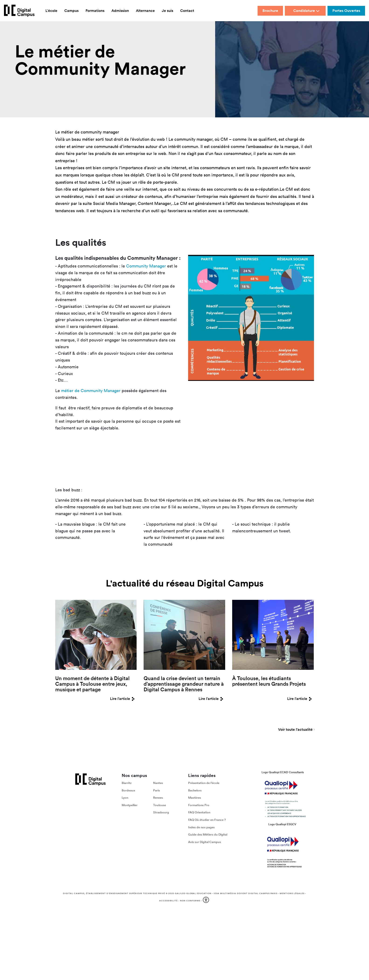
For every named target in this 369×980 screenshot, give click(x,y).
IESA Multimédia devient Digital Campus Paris (246, 893)
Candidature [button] (306, 11)
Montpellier (130, 805)
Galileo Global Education (193, 893)
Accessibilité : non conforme (180, 901)
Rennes (158, 798)
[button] (206, 901)
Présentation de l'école (204, 783)
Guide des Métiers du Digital (208, 834)
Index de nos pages (201, 827)
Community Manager (146, 266)
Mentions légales (292, 893)
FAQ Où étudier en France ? (207, 820)
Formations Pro (199, 805)
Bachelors (195, 790)
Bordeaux (128, 790)
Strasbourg (161, 812)
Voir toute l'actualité (295, 730)
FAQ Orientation (199, 812)
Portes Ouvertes (346, 11)
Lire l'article (123, 699)
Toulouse (160, 805)
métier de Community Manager (91, 391)
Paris (157, 790)
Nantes (158, 783)
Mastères (195, 798)
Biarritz (127, 783)
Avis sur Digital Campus (205, 842)
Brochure (270, 11)
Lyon (125, 798)
